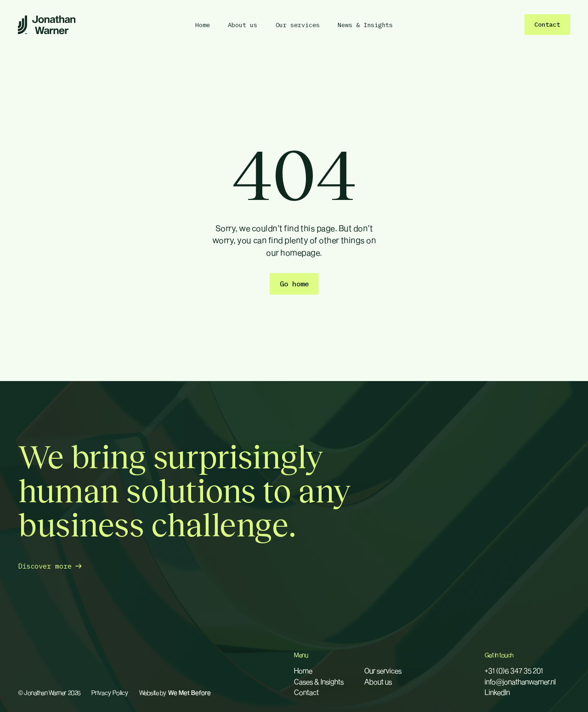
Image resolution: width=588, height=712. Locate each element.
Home (303, 671)
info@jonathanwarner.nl (520, 682)
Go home (294, 284)
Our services (383, 671)
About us (378, 682)
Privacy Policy (110, 693)
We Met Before (189, 693)
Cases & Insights (319, 682)
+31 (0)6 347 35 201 (514, 671)
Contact (306, 692)
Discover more (45, 566)
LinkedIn (497, 692)
